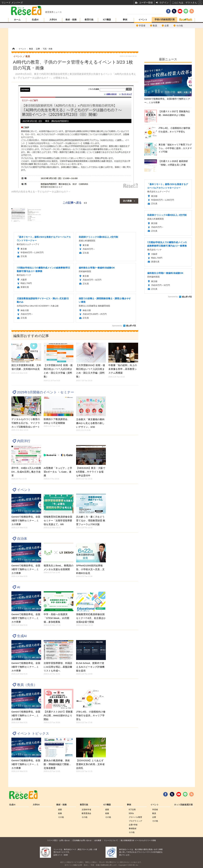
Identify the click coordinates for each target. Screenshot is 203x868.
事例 (125, 20)
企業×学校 (133, 825)
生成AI (35, 20)
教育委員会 (86, 813)
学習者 (142, 26)
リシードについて (111, 840)
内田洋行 (24, 441)
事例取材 (133, 829)
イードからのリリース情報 (145, 840)
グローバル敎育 (135, 817)
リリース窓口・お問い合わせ (58, 840)
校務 (60, 813)
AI (19, 587)
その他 (179, 26)
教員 (155, 26)
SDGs (131, 813)
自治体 (22, 538)
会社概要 (98, 840)
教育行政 (89, 20)
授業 (60, 810)
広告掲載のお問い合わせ (82, 840)
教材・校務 (71, 20)
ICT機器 (107, 20)
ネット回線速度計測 (183, 805)
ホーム (17, 20)
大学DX (53, 20)
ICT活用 (132, 810)
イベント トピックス (33, 733)
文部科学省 (86, 810)
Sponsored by (117, 326)
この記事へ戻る (75, 203)
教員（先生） (27, 685)
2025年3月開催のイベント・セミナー (46, 392)
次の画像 (127, 201)
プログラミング (135, 821)
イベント (143, 20)
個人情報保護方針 (128, 840)
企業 (167, 26)
